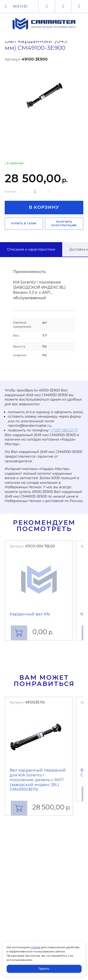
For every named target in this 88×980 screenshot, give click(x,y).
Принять (44, 969)
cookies (36, 947)
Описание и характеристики (31, 249)
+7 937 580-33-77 (64, 430)
